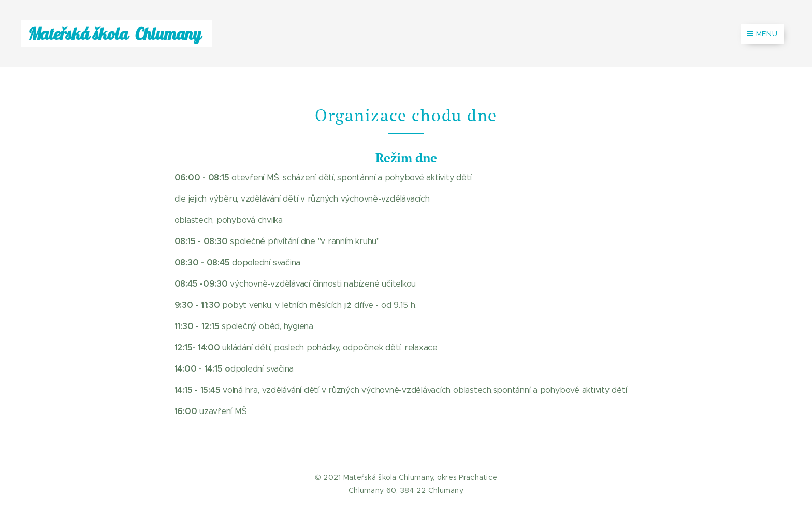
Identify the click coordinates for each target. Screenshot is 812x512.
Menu (762, 34)
